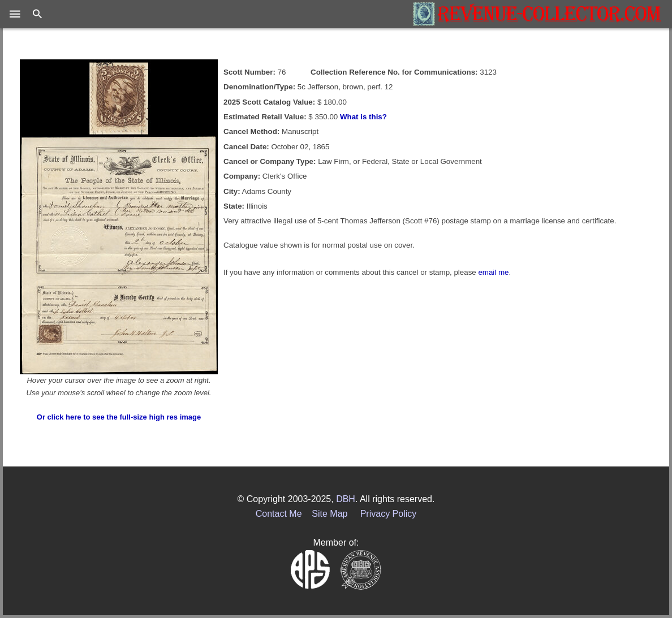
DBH (346, 499)
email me (493, 272)
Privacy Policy (389, 514)
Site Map (329, 514)
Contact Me (279, 514)
